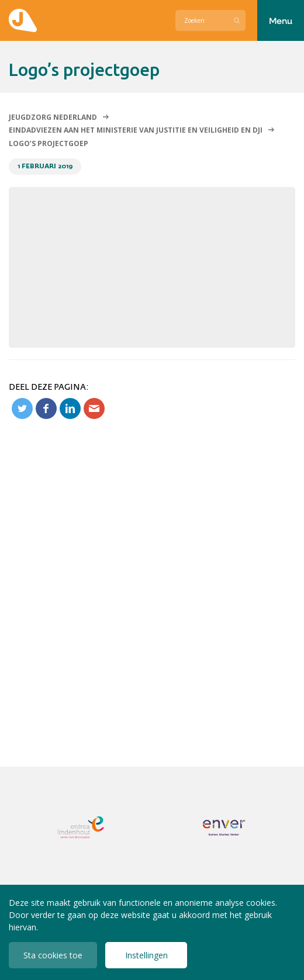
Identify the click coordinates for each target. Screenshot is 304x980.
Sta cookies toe (53, 955)
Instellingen (146, 955)
